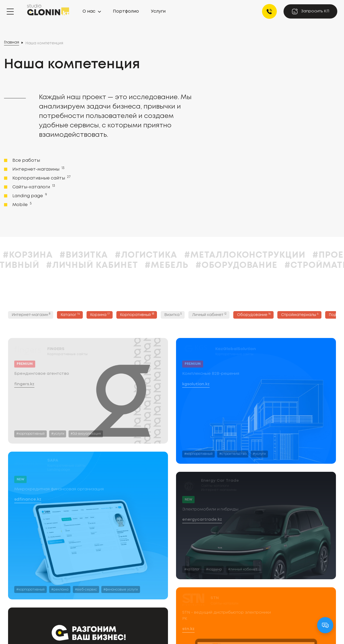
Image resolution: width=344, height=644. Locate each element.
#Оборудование (273, 266)
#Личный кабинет (128, 266)
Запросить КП (310, 11)
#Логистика (182, 255)
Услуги (158, 11)
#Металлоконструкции (281, 255)
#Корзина (64, 255)
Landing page (29, 196)
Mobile (21, 204)
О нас (89, 11)
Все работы (26, 161)
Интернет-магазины (38, 169)
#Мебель (203, 266)
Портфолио (126, 11)
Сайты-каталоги (33, 187)
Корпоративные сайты (41, 178)
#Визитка (120, 255)
